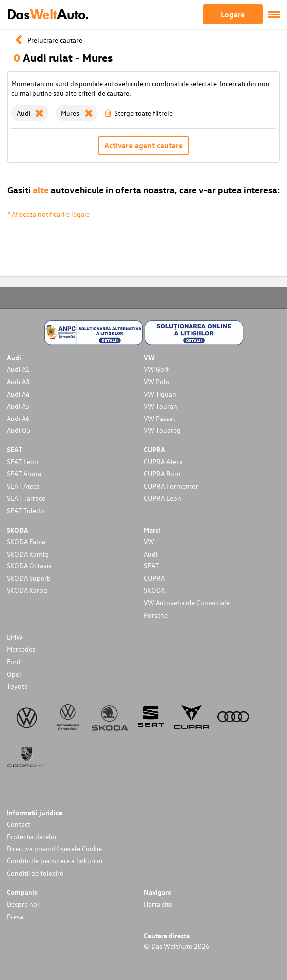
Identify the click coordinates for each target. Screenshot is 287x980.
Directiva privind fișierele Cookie (54, 849)
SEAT (151, 566)
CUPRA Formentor (171, 486)
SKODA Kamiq (28, 554)
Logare (233, 14)
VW (149, 541)
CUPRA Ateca (163, 462)
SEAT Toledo (26, 510)
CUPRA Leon (162, 498)
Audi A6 (18, 418)
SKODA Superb (29, 578)
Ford (14, 661)
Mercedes (21, 649)
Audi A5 (18, 406)
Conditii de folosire (35, 873)
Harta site (158, 904)
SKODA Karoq (27, 590)
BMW (15, 637)
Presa (15, 916)
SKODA (154, 590)
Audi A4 (18, 394)
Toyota (17, 686)
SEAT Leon (23, 462)
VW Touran (160, 406)
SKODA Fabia (26, 541)
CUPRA (154, 578)
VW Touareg (162, 430)
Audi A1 (18, 369)
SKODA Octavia (29, 566)
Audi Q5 (19, 430)
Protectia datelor (32, 836)
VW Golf (156, 369)
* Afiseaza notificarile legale (48, 214)
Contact (19, 824)
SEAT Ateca (23, 486)
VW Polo (157, 381)
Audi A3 (18, 381)
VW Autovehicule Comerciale (187, 603)
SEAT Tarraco (26, 498)
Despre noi (23, 904)
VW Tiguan (160, 394)
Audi (150, 554)
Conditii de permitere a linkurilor (55, 861)
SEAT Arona (24, 474)
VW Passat (159, 418)
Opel (14, 674)
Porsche (156, 615)
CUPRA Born (162, 474)
